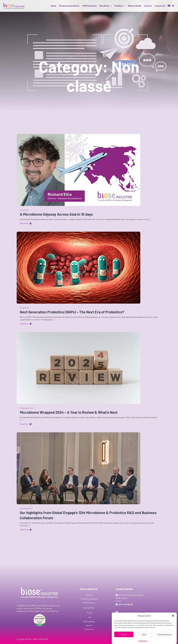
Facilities (119, 6)
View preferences (165, 634)
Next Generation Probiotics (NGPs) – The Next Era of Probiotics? (72, 312)
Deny (144, 634)
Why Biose (104, 6)
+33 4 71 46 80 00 (125, 604)
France (90, 613)
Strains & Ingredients (69, 6)
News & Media (135, 6)
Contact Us (89, 629)
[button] (173, 616)
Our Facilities (89, 608)
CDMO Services (89, 6)
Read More (26, 223)
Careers (148, 6)
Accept (124, 634)
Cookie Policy (143, 641)
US (90, 617)
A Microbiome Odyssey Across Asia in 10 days (56, 214)
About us (89, 595)
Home (53, 6)
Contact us (160, 6)
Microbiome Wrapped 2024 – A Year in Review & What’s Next (69, 412)
